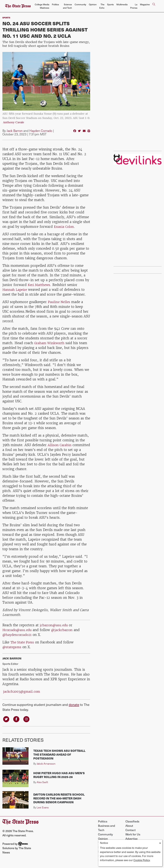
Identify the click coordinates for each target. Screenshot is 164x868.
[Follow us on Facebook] (17, 719)
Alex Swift (42, 782)
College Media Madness (42, 6)
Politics (55, 4)
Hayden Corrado (41, 131)
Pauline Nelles (59, 302)
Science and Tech (67, 6)
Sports (110, 4)
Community (80, 4)
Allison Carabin (60, 445)
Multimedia (122, 4)
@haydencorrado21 (18, 635)
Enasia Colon (64, 227)
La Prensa (134, 6)
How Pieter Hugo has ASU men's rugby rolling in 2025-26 (59, 775)
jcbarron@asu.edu (55, 625)
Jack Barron (15, 131)
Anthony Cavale (14, 123)
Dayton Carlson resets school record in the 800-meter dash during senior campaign (59, 799)
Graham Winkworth (50, 343)
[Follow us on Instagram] (27, 719)
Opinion (93, 4)
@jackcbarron (64, 630)
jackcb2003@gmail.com (22, 691)
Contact (131, 830)
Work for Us (133, 835)
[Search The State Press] (154, 6)
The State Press (23, 642)
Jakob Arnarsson (46, 764)
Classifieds (132, 822)
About (129, 826)
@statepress (12, 647)
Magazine (145, 4)
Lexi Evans (43, 808)
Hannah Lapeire (15, 290)
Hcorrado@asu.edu (18, 630)
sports (6, 18)
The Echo (102, 6)
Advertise (131, 839)
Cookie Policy (142, 860)
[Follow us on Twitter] (6, 719)
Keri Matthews (40, 285)
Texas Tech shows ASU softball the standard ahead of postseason (59, 755)
